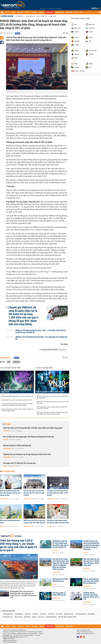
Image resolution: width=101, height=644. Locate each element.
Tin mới (7, 424)
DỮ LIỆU (76, 12)
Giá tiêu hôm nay (69, 614)
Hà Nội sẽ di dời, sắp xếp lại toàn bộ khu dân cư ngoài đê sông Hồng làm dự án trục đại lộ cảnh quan (91, 545)
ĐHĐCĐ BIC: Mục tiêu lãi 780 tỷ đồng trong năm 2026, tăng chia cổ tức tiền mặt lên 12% (60, 544)
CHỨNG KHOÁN (50, 12)
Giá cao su (41, 617)
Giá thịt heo (27, 617)
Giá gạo (34, 617)
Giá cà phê (59, 614)
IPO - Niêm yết (42, 16)
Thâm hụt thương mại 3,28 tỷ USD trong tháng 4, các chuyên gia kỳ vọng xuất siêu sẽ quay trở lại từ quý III (18, 545)
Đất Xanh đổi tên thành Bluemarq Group (10, 522)
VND (9, 362)
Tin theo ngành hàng (81, 19)
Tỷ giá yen (35, 614)
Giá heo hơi (51, 614)
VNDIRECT (16, 362)
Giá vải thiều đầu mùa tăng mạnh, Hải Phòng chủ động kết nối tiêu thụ (28, 437)
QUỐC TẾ (27, 12)
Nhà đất (2, 526)
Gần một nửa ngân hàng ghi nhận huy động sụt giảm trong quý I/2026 (58, 522)
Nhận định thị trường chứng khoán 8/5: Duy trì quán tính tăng (53, 402)
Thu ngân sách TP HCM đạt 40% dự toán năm (19, 463)
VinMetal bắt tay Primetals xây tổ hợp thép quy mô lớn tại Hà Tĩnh (27, 454)
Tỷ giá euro (43, 614)
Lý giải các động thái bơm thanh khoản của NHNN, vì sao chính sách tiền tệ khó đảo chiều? (17, 405)
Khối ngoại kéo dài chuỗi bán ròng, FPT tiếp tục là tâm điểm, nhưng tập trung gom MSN (52, 413)
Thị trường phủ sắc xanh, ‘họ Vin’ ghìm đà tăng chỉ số (16, 391)
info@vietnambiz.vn (12, 640)
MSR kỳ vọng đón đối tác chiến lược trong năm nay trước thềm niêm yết (34, 522)
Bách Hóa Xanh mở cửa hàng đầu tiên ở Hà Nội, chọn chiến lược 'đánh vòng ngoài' (33, 428)
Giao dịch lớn (30, 16)
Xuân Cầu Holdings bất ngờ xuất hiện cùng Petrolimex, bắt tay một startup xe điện (10, 493)
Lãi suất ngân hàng (80, 614)
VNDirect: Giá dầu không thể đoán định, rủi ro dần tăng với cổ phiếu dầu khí (41, 338)
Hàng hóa (6, 440)
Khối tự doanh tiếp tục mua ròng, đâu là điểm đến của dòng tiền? (52, 397)
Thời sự (5, 466)
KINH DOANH (69, 12)
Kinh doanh (6, 431)
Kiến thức (53, 16)
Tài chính (50, 526)
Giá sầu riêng (18, 617)
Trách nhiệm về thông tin (10, 642)
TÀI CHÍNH (34, 12)
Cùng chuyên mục (45, 368)
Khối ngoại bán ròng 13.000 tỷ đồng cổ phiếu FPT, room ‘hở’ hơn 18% (52, 408)
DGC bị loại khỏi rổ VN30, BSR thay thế (50, 392)
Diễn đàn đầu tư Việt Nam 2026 (67, 617)
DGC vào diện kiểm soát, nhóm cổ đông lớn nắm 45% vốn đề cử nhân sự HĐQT (34, 493)
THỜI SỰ (7, 12)
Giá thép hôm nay (8, 617)
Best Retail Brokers (51, 617)
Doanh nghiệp (7, 457)
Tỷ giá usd (28, 614)
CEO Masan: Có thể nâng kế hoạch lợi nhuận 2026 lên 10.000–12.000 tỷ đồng (58, 493)
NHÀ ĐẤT (41, 12)
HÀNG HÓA (20, 12)
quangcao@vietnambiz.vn (88, 633)
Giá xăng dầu (91, 614)
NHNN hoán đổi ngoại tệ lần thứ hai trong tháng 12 (17, 396)
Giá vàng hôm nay (8, 614)
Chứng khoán (7, 16)
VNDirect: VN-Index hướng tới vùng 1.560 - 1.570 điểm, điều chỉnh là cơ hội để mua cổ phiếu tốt (41, 331)
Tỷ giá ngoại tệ (19, 614)
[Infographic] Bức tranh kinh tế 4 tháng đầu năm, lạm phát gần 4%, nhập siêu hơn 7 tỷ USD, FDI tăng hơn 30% (23, 594)
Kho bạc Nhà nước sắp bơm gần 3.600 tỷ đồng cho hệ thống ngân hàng (17, 410)
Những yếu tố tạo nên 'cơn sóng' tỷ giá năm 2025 (17, 400)
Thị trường (19, 16)
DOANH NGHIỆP (60, 12)
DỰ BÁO (13, 12)
